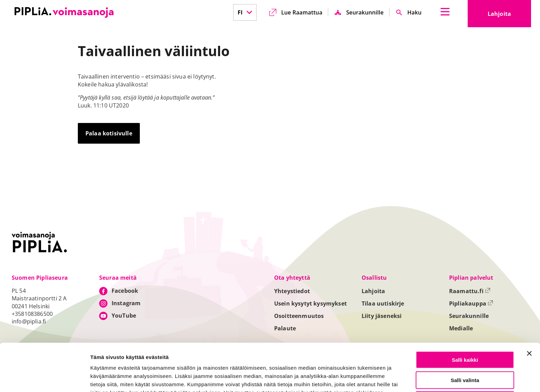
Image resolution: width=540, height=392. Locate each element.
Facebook (125, 291)
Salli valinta (465, 335)
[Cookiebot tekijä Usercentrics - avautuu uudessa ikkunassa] (45, 379)
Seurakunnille (365, 12)
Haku (414, 12)
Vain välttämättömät (465, 355)
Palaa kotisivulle (109, 133)
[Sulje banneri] (529, 309)
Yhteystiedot (292, 291)
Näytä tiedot (368, 379)
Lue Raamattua (302, 12)
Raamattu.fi (470, 291)
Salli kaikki (465, 315)
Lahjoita (509, 16)
